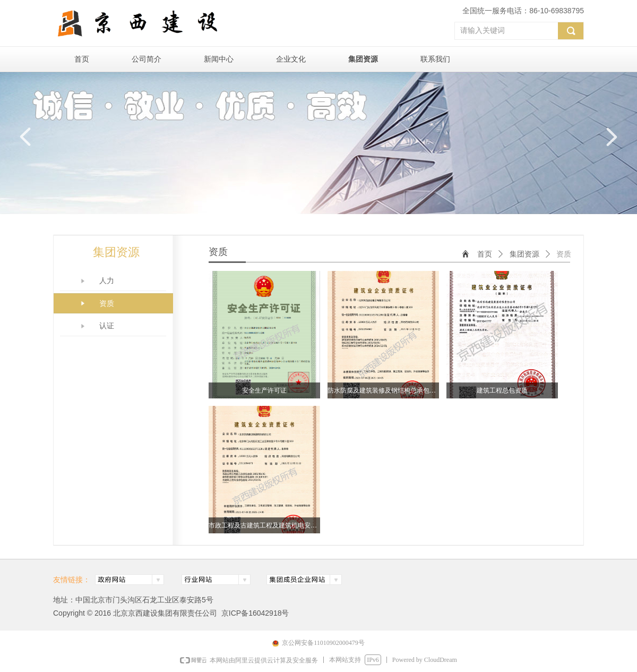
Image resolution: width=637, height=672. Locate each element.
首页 (485, 254)
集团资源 (524, 254)
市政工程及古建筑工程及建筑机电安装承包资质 (264, 525)
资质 (564, 254)
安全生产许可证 (264, 390)
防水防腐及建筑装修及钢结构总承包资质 (383, 390)
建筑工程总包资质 (502, 390)
